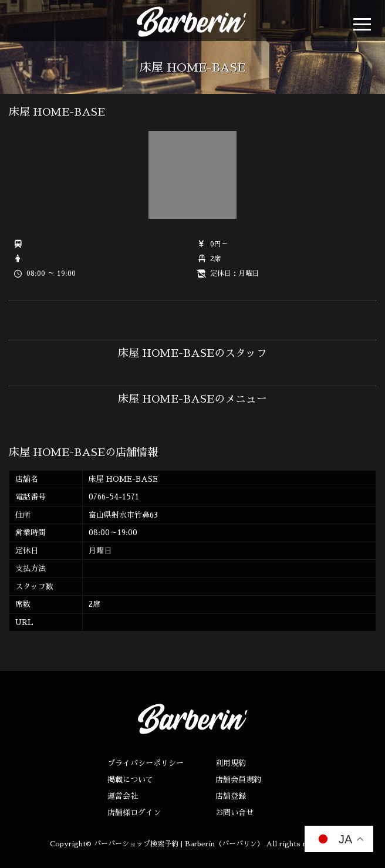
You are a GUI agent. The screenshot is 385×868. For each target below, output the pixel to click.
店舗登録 (231, 796)
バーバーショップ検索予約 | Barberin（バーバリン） (179, 844)
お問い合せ (234, 813)
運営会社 (123, 796)
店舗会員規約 (238, 780)
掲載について (130, 780)
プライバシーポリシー (146, 763)
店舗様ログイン (134, 813)
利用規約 (231, 763)
